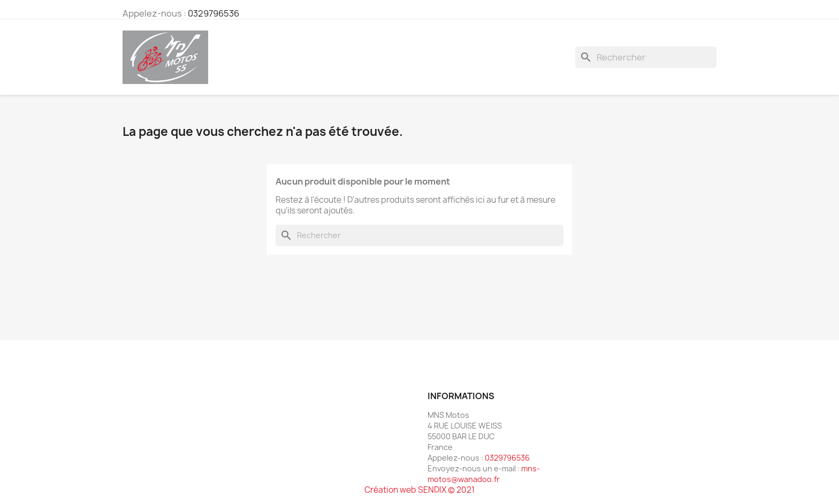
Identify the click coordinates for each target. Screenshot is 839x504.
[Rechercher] (646, 57)
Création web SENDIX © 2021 (419, 490)
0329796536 (213, 13)
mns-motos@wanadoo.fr (484, 474)
